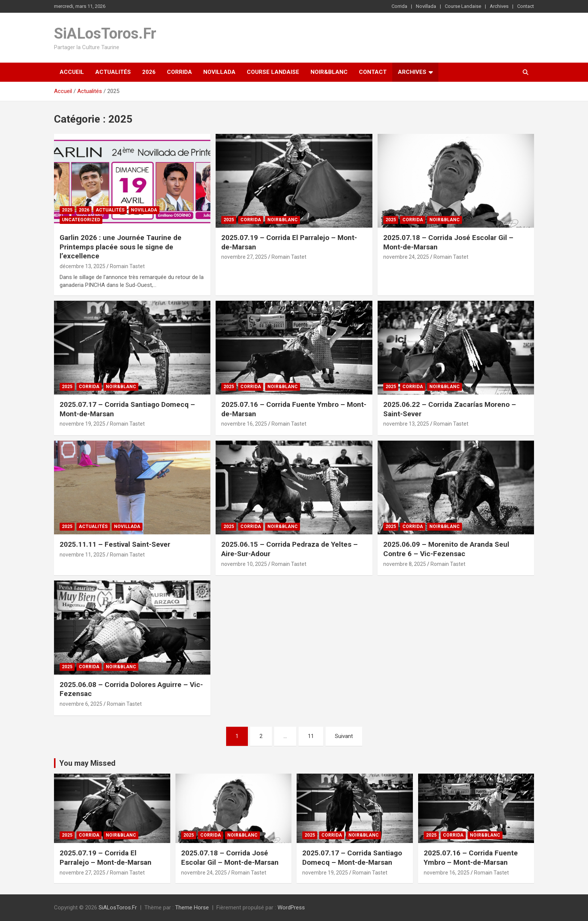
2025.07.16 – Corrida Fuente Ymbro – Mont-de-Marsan (471, 858)
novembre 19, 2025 (82, 424)
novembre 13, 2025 (406, 424)
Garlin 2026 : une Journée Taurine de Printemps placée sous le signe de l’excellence (121, 247)
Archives (499, 6)
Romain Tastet (127, 266)
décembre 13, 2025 (82, 266)
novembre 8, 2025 (405, 564)
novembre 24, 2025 (406, 257)
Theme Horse (192, 907)
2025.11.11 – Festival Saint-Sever (115, 544)
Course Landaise (463, 6)
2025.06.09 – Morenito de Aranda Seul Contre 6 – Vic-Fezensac (446, 549)
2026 (149, 72)
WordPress (291, 907)
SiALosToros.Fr (105, 34)
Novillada (426, 6)
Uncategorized (81, 220)
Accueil (72, 72)
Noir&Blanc (329, 72)
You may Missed (87, 763)
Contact (526, 6)
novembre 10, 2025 (244, 564)
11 (311, 736)
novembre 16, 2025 (244, 424)
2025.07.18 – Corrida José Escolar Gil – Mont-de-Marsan (230, 858)
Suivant (344, 736)
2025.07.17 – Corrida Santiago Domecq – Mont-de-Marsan (352, 858)
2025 (67, 210)
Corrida (399, 6)
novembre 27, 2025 (244, 257)
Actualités (113, 72)
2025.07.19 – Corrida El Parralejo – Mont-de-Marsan (106, 858)
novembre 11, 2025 (82, 555)
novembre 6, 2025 (81, 704)
